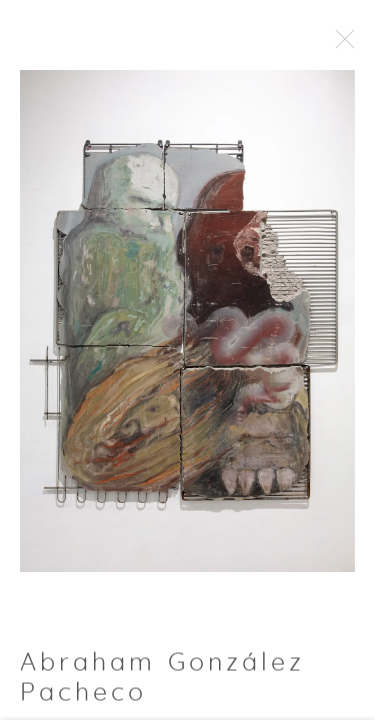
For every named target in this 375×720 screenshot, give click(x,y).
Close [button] (357, 45)
